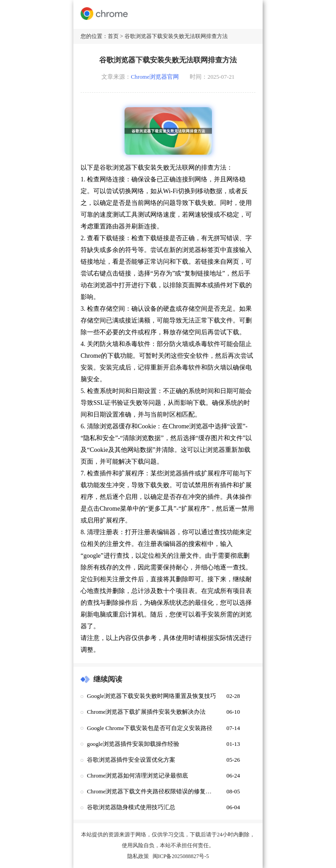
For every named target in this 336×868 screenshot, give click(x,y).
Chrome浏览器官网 (155, 77)
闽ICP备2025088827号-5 (181, 856)
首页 (113, 36)
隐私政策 (138, 856)
